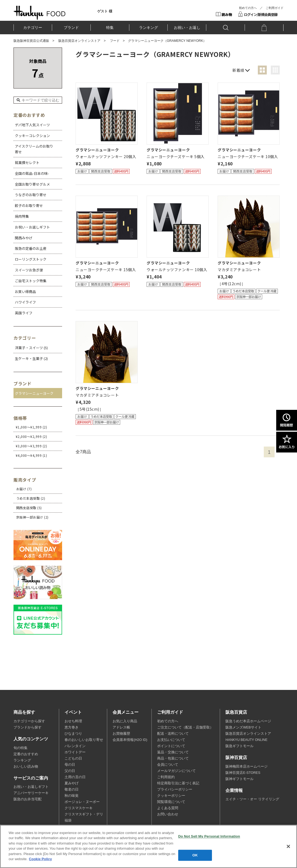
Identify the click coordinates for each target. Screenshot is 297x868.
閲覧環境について (171, 802)
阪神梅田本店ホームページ (247, 767)
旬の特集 (21, 748)
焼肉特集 (22, 216)
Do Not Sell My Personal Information (209, 836)
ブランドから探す (28, 727)
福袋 (68, 821)
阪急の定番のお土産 (31, 248)
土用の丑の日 (75, 777)
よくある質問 (168, 808)
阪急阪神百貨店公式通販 (31, 41)
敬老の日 (72, 789)
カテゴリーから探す (29, 721)
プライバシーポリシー (175, 789)
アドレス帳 (121, 727)
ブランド (71, 28)
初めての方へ (248, 8)
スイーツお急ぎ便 (29, 270)
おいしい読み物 (26, 767)
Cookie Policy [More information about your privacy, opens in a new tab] (40, 859)
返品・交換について (173, 752)
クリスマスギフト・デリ (84, 814)
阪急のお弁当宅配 (28, 799)
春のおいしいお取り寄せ (84, 740)
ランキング (148, 28)
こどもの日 (73, 758)
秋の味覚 (72, 796)
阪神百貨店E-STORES (243, 773)
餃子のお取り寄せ (29, 205)
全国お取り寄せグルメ (32, 184)
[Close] (288, 846)
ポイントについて (171, 746)
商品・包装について (173, 758)
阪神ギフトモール (239, 779)
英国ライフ (24, 313)
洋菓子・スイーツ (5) (31, 348)
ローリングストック (31, 259)
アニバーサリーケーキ (31, 793)
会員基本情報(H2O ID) (130, 740)
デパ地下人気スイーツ (32, 125)
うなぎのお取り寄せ (31, 195)
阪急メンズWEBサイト (243, 727)
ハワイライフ (25, 302)
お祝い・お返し (187, 28)
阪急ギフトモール (239, 746)
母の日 (70, 765)
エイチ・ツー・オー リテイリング (252, 799)
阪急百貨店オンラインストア (79, 41)
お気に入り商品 (125, 721)
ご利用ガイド (275, 8)
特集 (110, 28)
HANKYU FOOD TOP (40, 13)
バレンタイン (75, 746)
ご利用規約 (166, 777)
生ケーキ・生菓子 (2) (31, 358)
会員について (168, 765)
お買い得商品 (25, 292)
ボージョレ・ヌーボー (82, 802)
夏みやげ (72, 783)
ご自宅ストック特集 (31, 281)
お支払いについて (171, 740)
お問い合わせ (168, 814)
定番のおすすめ (26, 754)
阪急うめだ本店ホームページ (248, 721)
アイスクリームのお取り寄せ (34, 149)
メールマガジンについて (176, 771)
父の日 (70, 771)
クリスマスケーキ (79, 808)
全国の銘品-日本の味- (32, 173)
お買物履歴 (121, 734)
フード (115, 41)
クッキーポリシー (171, 796)
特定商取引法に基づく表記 (178, 783)
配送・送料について (173, 734)
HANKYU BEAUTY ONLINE (246, 740)
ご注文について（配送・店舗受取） (185, 727)
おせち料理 (73, 721)
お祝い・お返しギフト (32, 227)
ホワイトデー (75, 752)
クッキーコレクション (32, 136)
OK (195, 855)
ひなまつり (73, 734)
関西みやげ (24, 238)
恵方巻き (72, 727)
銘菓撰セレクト (27, 163)
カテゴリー (33, 28)
